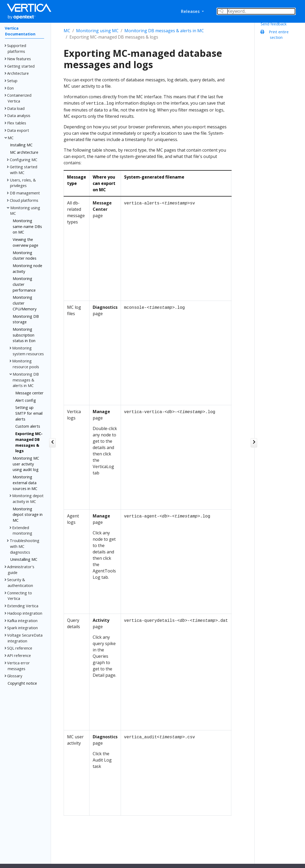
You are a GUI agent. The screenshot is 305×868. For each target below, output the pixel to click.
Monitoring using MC (97, 31)
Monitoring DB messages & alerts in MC (164, 31)
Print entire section (276, 35)
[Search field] (256, 11)
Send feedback (274, 24)
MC (67, 31)
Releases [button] (191, 11)
